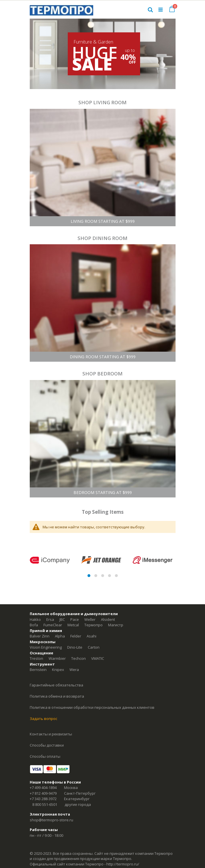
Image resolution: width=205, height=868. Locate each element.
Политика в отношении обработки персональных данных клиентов (92, 707)
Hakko (35, 619)
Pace (75, 619)
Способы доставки (47, 745)
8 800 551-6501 (45, 804)
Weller (90, 619)
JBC (62, 619)
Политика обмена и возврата (57, 696)
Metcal (73, 625)
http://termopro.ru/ (123, 864)
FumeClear (53, 625)
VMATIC (98, 658)
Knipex (58, 670)
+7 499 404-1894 (43, 788)
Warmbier (57, 658)
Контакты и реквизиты (51, 734)
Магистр (116, 625)
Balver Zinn (40, 636)
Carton (94, 647)
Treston (36, 658)
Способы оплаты (45, 756)
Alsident (108, 619)
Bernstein (38, 670)
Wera (74, 670)
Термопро (93, 625)
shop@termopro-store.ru (51, 820)
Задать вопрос (43, 719)
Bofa (34, 625)
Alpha (60, 636)
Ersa (50, 619)
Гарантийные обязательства (56, 685)
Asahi (91, 636)
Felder (76, 636)
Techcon (78, 658)
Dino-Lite (75, 647)
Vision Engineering (46, 647)
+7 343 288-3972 (43, 799)
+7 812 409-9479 (43, 793)
